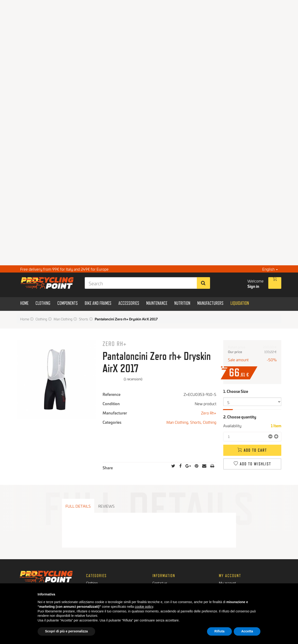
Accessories (95, 576)
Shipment (159, 576)
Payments (160, 571)
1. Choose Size (236, 391)
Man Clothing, (178, 422)
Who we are (161, 567)
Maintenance (95, 580)
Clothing (210, 422)
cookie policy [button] (144, 607)
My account (227, 562)
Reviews (106, 506)
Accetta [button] (247, 631)
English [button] (270, 269)
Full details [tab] (78, 506)
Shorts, (196, 422)
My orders (226, 567)
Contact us (160, 562)
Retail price (237, 347)
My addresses (229, 571)
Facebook (30, 582)
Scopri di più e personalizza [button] (66, 631)
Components (95, 567)
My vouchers (228, 580)
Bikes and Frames (99, 571)
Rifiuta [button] (220, 631)
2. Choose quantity (240, 417)
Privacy (158, 580)
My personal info (231, 576)
